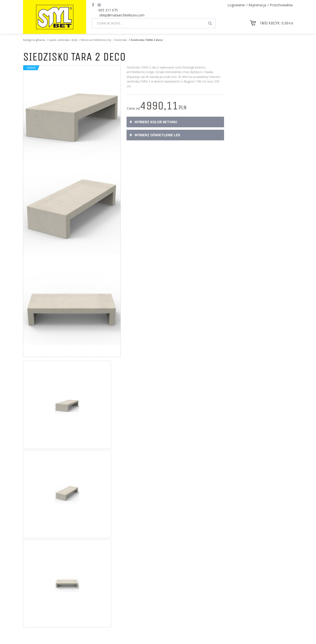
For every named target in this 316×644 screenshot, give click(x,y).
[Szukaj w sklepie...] (149, 23)
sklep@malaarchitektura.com (122, 15)
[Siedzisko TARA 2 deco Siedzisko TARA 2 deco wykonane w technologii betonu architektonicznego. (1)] (72, 114)
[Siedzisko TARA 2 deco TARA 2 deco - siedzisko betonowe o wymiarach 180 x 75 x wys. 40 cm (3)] (72, 308)
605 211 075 (108, 10)
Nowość (31, 68)
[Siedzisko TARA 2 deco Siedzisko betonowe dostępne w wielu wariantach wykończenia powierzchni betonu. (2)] (72, 211)
